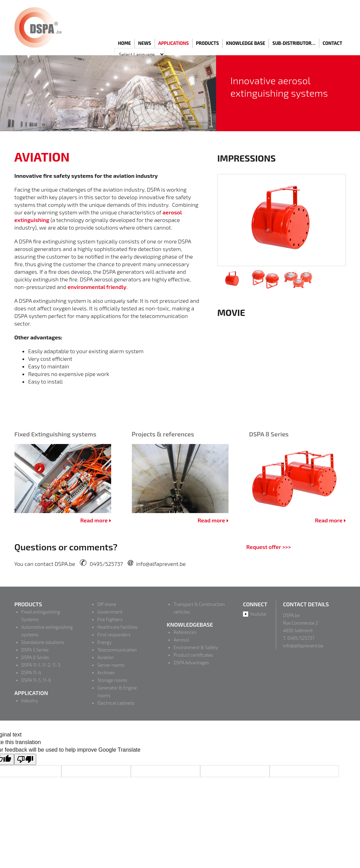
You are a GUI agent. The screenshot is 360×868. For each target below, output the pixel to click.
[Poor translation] (25, 759)
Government (110, 612)
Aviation (105, 657)
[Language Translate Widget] (140, 54)
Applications (174, 43)
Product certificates (193, 655)
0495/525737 (106, 564)
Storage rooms (112, 680)
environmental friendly (97, 287)
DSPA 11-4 (31, 673)
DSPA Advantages (191, 663)
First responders (114, 635)
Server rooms (111, 665)
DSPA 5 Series (35, 650)
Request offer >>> (268, 547)
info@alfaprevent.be (161, 564)
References (185, 632)
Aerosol (181, 640)
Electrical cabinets (116, 703)
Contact (333, 43)
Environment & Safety (196, 647)
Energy (104, 642)
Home (124, 43)
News (144, 43)
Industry (30, 701)
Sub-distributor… (294, 43)
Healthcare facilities (117, 627)
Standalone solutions (43, 642)
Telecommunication (117, 650)
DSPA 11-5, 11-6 (36, 680)
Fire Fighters (110, 619)
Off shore (107, 604)
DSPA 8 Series (35, 657)
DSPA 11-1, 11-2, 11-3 (41, 665)
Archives (106, 673)
